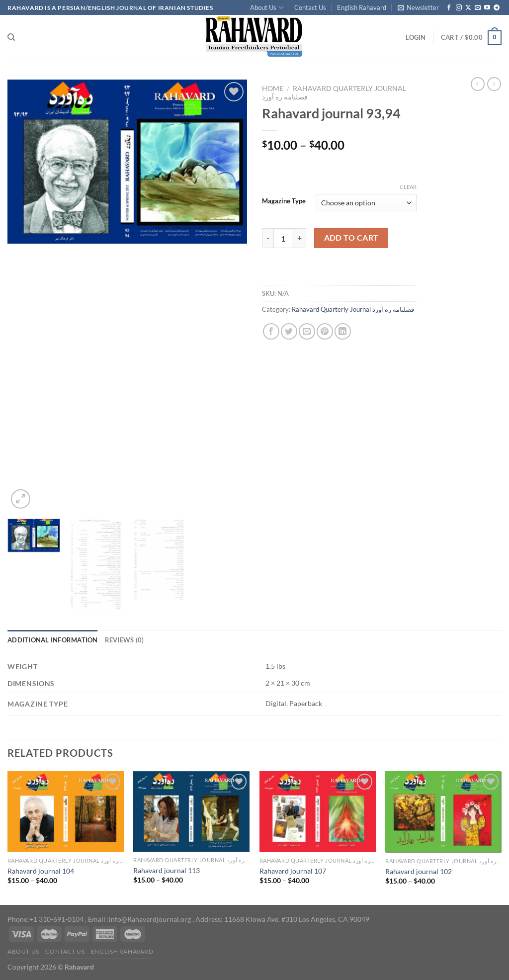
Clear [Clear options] (408, 187)
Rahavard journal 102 (419, 871)
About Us (266, 8)
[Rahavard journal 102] (443, 812)
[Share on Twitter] (289, 331)
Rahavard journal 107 (293, 871)
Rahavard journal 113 (167, 870)
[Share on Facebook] (271, 331)
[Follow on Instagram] (459, 8)
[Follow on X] (468, 8)
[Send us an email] (478, 8)
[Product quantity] (283, 238)
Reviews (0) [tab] (125, 640)
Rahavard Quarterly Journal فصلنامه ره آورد (353, 309)
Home (273, 89)
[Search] (11, 37)
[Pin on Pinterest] (325, 331)
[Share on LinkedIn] (343, 331)
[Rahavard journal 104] (66, 812)
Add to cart (351, 238)
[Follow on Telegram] (497, 8)
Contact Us (310, 7)
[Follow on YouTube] (487, 8)
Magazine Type (284, 201)
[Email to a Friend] (307, 331)
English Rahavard (362, 7)
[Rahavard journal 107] (318, 812)
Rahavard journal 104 (41, 871)
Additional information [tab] (53, 640)
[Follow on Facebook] (449, 8)
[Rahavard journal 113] (191, 811)
